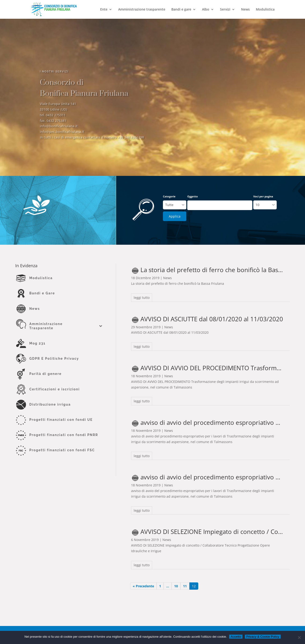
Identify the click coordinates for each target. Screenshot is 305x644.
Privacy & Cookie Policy (263, 637)
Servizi (225, 10)
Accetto (236, 637)
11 (185, 586)
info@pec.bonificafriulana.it (62, 139)
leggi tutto (142, 298)
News (245, 10)
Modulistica (265, 10)
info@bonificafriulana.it (59, 133)
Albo (206, 10)
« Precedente (143, 586)
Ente (104, 10)
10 (176, 586)
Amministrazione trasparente (142, 10)
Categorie (169, 196)
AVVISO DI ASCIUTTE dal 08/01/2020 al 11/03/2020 (212, 319)
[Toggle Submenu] (101, 326)
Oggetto (193, 196)
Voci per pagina (263, 196)
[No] (299, 637)
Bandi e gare (181, 10)
